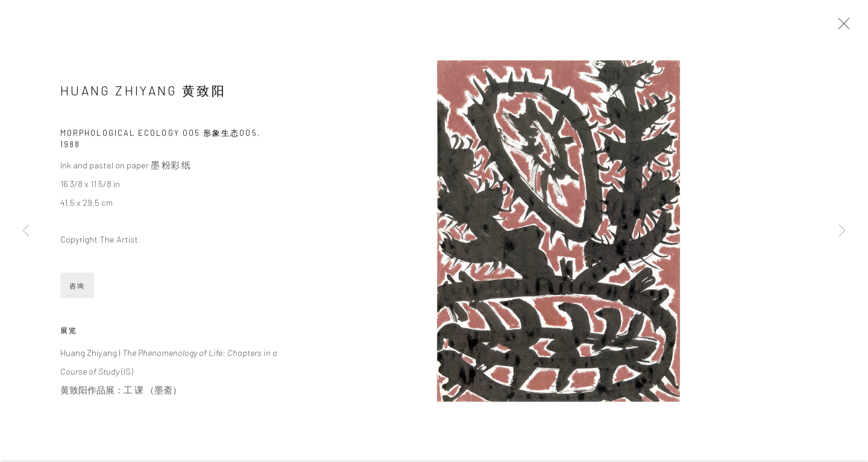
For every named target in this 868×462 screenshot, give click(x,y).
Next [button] (842, 231)
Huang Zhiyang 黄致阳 (143, 92)
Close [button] (841, 27)
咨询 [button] (77, 287)
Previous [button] (26, 231)
